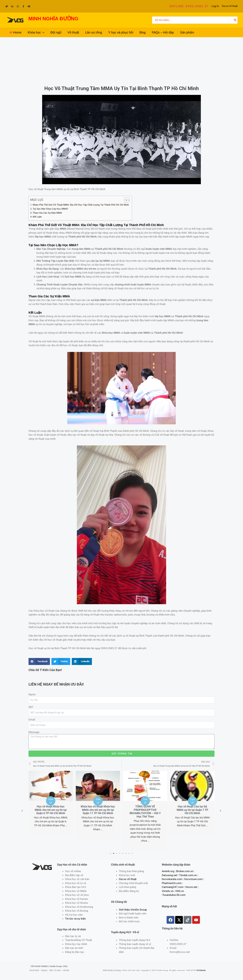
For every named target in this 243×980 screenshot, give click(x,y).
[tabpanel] (51, 803)
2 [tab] (114, 853)
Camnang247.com (173, 887)
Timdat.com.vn (188, 875)
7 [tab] (129, 853)
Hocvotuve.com (193, 879)
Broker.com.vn (185, 871)
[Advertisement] (122, 60)
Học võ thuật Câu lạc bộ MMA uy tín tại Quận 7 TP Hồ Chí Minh (193, 810)
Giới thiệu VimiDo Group (133, 910)
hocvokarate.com (172, 879)
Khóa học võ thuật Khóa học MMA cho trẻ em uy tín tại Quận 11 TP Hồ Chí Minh (98, 810)
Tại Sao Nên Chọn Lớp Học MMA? (50, 209)
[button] (189, 6)
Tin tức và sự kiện (75, 919)
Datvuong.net (170, 875)
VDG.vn (180, 891)
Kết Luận (37, 217)
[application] (43, 32)
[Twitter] (7, 6)
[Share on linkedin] (82, 661)
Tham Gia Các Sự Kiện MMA (47, 213)
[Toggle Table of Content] (125, 200)
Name (32, 694)
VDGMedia (201, 970)
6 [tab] (126, 853)
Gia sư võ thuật (230, 6)
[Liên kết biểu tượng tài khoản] (215, 6)
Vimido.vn (168, 891)
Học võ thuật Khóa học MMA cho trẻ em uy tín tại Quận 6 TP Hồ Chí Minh (51, 810)
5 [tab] (123, 853)
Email (32, 720)
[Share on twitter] (61, 661)
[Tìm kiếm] (235, 20)
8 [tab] (132, 853)
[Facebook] (23, 6)
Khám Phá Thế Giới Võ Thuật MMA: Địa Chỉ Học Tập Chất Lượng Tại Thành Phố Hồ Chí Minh (81, 205)
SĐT (31, 707)
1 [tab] (111, 853)
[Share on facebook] (39, 661)
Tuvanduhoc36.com (174, 895)
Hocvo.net (191, 887)
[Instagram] (18, 6)
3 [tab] (117, 853)
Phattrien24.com (172, 883)
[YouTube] (29, 6)
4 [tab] (120, 853)
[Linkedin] (12, 6)
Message (34, 732)
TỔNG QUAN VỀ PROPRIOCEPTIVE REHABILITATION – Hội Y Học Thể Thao (145, 811)
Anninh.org (168, 871)
